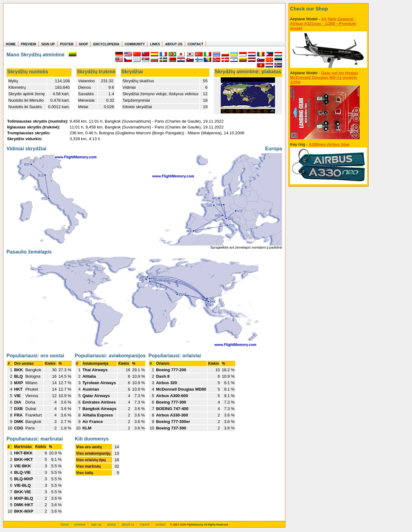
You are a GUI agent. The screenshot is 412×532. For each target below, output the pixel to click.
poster (112, 524)
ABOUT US (174, 44)
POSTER (67, 44)
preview (80, 524)
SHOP (83, 44)
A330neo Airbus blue (329, 144)
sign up (96, 524)
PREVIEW (28, 44)
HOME (11, 44)
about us (128, 524)
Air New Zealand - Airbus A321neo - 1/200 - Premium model (323, 24)
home (65, 524)
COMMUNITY (135, 44)
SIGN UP (48, 44)
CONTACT (195, 44)
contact (160, 524)
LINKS (155, 44)
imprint (145, 524)
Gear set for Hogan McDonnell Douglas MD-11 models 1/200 (324, 77)
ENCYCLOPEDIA (106, 44)
